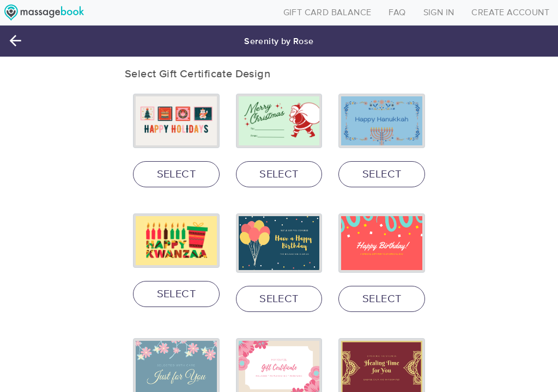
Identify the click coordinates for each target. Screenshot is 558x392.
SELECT (176, 174)
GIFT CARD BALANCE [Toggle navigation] (327, 13)
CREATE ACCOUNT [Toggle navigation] (510, 13)
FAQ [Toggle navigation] (397, 13)
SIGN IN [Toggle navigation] (439, 13)
